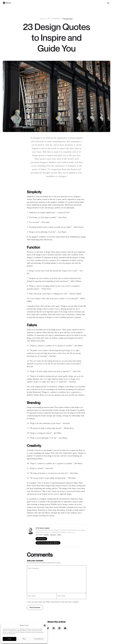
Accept (10, 639)
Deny (24, 639)
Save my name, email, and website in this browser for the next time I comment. (54, 602)
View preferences (39, 639)
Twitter (59, 535)
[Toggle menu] (108, 3)
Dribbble (46, 535)
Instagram (53, 535)
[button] (45, 625)
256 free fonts (41, 539)
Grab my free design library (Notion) (48, 543)
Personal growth (68, 19)
